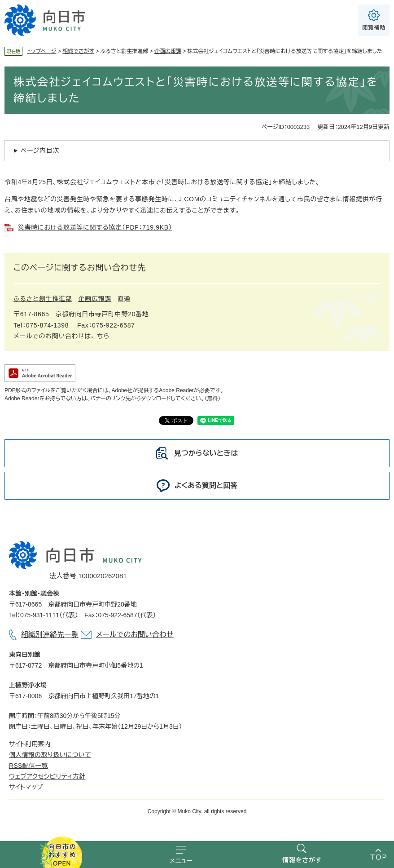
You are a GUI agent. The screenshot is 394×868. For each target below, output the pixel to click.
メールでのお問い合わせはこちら (61, 336)
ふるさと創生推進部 (43, 299)
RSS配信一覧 (28, 766)
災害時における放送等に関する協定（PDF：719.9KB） (95, 227)
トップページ (42, 51)
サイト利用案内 (30, 744)
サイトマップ (26, 787)
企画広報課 (168, 51)
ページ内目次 (40, 151)
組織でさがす (78, 51)
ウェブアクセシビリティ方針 (47, 776)
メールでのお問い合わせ (135, 635)
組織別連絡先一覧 (50, 635)
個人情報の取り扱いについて (50, 755)
